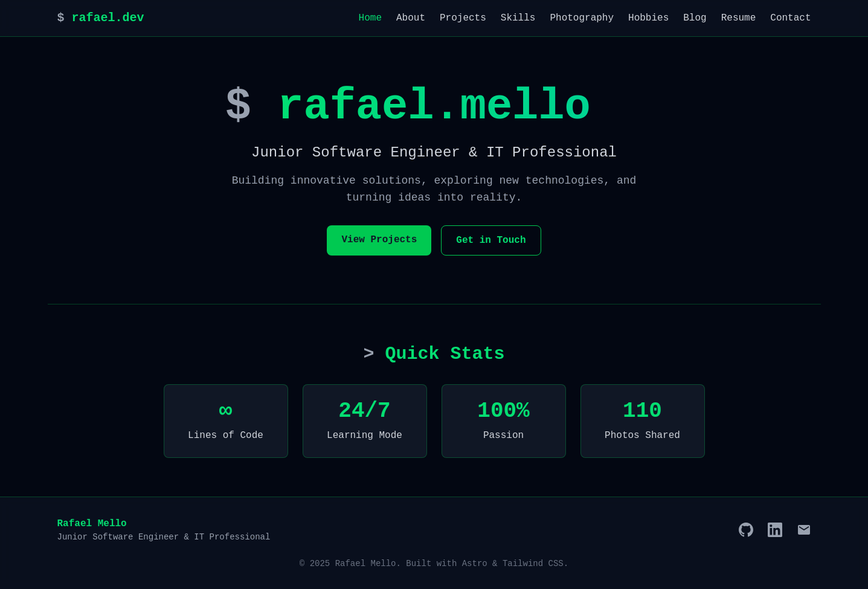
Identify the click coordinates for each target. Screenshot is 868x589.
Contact (790, 18)
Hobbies (648, 18)
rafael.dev (101, 18)
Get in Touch (491, 240)
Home (370, 18)
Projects (463, 18)
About (411, 18)
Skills (518, 18)
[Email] (804, 530)
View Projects (379, 240)
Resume (739, 18)
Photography (582, 18)
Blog (695, 18)
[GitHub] (746, 530)
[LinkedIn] (775, 530)
